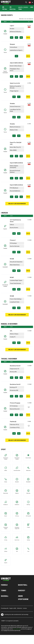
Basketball (13, 8)
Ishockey (22, 590)
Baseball (5, 596)
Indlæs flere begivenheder (17, 204)
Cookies (25, 608)
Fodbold (4, 585)
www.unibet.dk (17, 629)
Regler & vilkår (13, 608)
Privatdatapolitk (5, 608)
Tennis (23, 8)
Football (5, 8)
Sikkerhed (19, 608)
